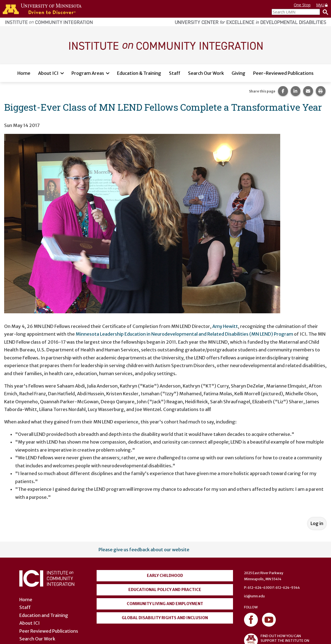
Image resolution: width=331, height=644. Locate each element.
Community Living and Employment (165, 604)
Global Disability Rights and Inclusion (165, 618)
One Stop (302, 5)
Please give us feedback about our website (144, 550)
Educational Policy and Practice (165, 590)
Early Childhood (165, 576)
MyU (322, 5)
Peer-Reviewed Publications (283, 73)
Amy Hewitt (225, 326)
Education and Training (44, 615)
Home (24, 73)
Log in (317, 523)
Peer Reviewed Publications (49, 631)
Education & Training (139, 73)
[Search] (324, 12)
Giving (239, 73)
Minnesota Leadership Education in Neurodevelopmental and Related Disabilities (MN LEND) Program (184, 334)
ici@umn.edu (254, 596)
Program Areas (88, 73)
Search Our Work (206, 73)
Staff (175, 73)
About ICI (48, 73)
